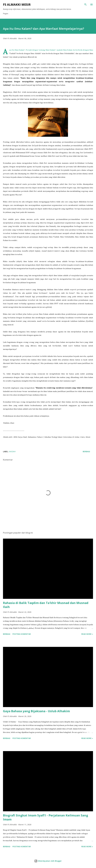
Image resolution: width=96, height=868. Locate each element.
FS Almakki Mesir (17, 4)
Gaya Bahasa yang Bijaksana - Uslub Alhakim (36, 711)
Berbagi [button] (86, 451)
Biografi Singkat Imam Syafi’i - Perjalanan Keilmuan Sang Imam (45, 817)
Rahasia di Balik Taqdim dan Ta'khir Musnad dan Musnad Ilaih (46, 605)
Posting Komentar (22, 634)
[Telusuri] (85, 5)
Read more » (87, 634)
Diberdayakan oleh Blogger (48, 861)
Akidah (12, 451)
